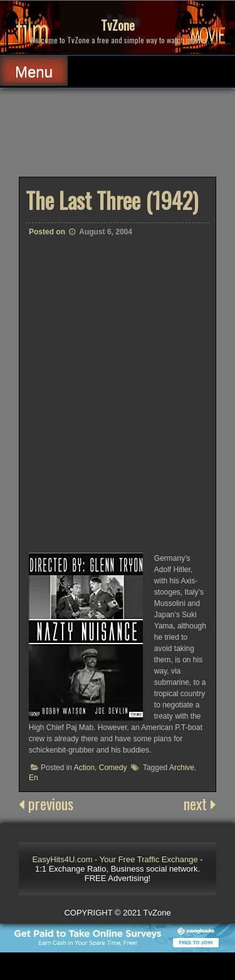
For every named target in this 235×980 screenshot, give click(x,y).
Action (84, 768)
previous (46, 803)
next (200, 803)
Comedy (113, 768)
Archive (182, 768)
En (34, 778)
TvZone (118, 25)
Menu (34, 72)
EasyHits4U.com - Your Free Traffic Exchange (115, 859)
